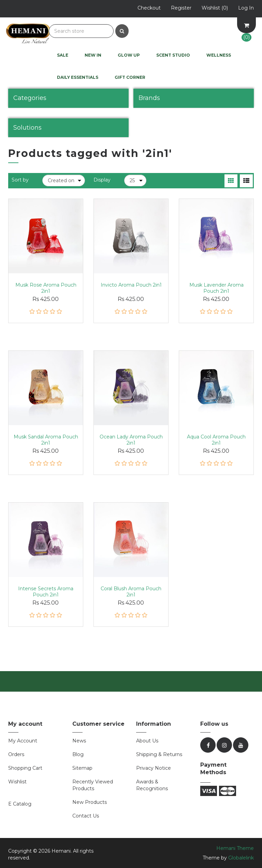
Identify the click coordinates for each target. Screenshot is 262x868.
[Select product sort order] (64, 180)
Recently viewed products (93, 785)
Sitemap (82, 768)
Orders (16, 754)
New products (90, 802)
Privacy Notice (154, 768)
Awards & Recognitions (152, 785)
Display (102, 180)
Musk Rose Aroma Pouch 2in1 (46, 288)
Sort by (20, 180)
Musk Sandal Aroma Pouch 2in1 (46, 440)
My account (23, 741)
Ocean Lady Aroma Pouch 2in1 (131, 440)
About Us (147, 741)
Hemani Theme (235, 848)
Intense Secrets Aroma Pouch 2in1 (46, 592)
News (79, 741)
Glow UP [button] (129, 55)
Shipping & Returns (159, 754)
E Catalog (20, 804)
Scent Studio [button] (173, 55)
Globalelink (241, 858)
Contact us (86, 816)
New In (93, 55)
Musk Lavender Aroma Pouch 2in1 (216, 288)
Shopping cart (25, 768)
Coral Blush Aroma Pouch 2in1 (131, 592)
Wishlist (17, 782)
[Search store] (81, 31)
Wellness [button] (219, 55)
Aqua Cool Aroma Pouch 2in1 (216, 440)
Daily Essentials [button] (78, 77)
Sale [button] (63, 55)
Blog (78, 754)
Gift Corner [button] (130, 77)
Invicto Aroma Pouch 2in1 (131, 285)
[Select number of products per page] (135, 180)
